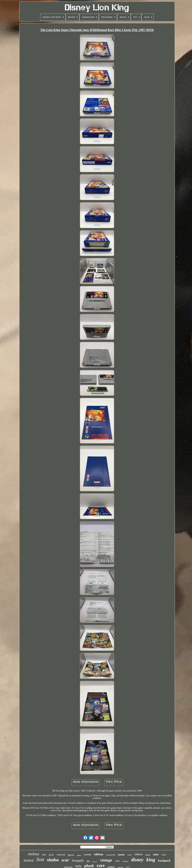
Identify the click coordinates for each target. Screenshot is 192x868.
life (88, 861)
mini (164, 855)
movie (88, 855)
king (151, 860)
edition (99, 854)
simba (53, 860)
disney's (95, 862)
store (156, 854)
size (44, 855)
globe (51, 855)
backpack (164, 861)
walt (117, 861)
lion (40, 860)
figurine (71, 855)
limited (28, 860)
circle (148, 855)
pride (130, 855)
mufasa (34, 854)
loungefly (78, 861)
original (125, 861)
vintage (106, 860)
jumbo (121, 855)
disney (137, 860)
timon (139, 854)
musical (61, 855)
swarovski (111, 855)
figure (79, 855)
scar (65, 860)
